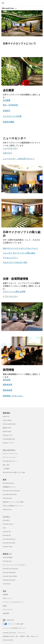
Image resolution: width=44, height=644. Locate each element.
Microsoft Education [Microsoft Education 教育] (9, 483)
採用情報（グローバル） (13, 396)
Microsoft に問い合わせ (10, 633)
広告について (34, 636)
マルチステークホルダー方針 (15, 262)
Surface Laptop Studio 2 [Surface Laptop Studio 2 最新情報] (10, 424)
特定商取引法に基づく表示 (11, 636)
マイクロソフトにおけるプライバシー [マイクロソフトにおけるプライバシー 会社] (14, 602)
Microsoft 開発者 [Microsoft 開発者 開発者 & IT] (8, 557)
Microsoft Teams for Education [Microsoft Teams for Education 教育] (11, 491)
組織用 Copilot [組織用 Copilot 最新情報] (7, 428)
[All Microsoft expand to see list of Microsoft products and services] (3, 3)
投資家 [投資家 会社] (5, 606)
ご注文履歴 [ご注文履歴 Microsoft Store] (6, 469)
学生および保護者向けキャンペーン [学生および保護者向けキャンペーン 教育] (13, 506)
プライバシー (22, 633)
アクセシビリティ (10, 258)
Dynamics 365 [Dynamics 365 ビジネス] (7, 532)
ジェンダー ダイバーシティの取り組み (19, 253)
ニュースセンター (10, 148)
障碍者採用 (8, 390)
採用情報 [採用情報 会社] (5, 594)
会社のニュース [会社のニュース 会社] (7, 598)
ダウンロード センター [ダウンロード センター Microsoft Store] (9, 457)
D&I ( (5, 248)
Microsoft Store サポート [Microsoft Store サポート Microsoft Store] (10, 461)
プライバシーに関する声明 (14, 292)
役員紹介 (7, 110)
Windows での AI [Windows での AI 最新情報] (8, 435)
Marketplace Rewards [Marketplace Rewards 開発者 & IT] (9, 580)
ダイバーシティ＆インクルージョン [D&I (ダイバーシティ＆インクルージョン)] (22, 248)
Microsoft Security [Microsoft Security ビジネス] (8, 524)
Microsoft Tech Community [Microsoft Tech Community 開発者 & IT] (10, 569)
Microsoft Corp (8, 8)
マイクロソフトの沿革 (12, 116)
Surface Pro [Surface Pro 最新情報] (6, 416)
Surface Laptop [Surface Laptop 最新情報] (7, 420)
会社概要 (7, 100)
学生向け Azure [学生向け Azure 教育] (7, 509)
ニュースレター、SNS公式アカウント (19, 159)
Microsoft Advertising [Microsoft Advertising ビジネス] (9, 539)
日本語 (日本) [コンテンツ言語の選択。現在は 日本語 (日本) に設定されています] (10, 620)
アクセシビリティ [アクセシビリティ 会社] (8, 610)
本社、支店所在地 (10, 105)
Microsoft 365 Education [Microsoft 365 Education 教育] (10, 494)
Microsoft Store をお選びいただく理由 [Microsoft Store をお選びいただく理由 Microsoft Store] (14, 472)
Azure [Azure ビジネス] (4, 528)
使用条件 (22, 636)
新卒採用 (7, 380)
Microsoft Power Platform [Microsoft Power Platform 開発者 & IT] (10, 576)
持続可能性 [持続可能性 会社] (6, 613)
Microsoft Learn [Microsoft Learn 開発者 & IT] (7, 561)
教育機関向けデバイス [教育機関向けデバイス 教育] (9, 487)
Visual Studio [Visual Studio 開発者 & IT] (7, 584)
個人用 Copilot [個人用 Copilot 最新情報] (7, 431)
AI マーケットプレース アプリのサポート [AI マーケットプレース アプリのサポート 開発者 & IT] (15, 565)
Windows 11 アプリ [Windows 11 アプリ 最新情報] (8, 443)
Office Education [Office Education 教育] (7, 498)
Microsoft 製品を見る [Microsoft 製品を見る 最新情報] (9, 439)
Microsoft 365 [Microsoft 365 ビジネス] (7, 535)
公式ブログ (8, 153)
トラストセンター (10, 296)
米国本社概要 (8, 122)
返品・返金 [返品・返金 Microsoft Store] (6, 465)
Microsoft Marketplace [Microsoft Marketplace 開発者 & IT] (9, 572)
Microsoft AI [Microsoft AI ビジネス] (6, 520)
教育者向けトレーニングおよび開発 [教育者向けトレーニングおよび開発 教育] (13, 502)
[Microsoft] (22, 2)
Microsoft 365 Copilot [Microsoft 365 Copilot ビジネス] (9, 543)
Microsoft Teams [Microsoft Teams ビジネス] (8, 547)
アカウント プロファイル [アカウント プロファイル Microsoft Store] (10, 454)
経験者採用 (8, 384)
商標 (28, 636)
